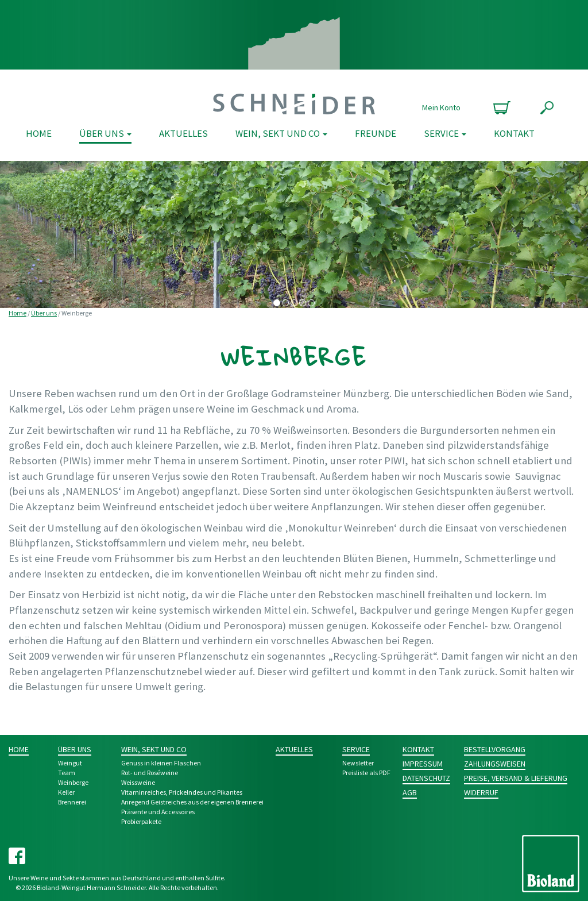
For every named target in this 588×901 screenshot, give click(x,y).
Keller (66, 792)
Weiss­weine (138, 782)
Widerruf (481, 792)
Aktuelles (183, 133)
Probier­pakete (141, 821)
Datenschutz (426, 778)
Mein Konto (441, 107)
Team (67, 773)
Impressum (423, 764)
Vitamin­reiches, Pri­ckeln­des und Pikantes (182, 792)
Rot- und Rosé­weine (150, 773)
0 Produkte (500, 108)
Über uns (105, 133)
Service (445, 133)
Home (39, 133)
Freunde (376, 133)
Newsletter (358, 763)
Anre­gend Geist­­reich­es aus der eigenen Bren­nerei (192, 802)
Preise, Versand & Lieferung (516, 778)
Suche (547, 108)
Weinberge (73, 782)
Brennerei (72, 802)
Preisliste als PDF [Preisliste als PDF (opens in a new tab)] (366, 773)
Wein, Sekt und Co (281, 133)
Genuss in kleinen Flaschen (161, 763)
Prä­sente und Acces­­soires (158, 812)
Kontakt (514, 133)
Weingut (70, 763)
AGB (410, 792)
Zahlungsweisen (495, 764)
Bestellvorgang (495, 749)
